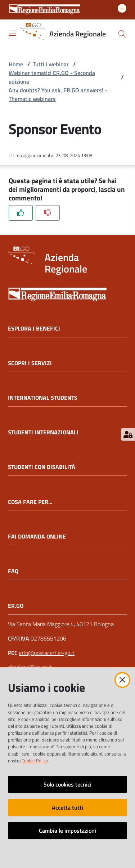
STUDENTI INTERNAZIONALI (43, 432)
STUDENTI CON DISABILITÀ (42, 467)
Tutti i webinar (51, 64)
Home (16, 64)
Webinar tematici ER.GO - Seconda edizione (52, 77)
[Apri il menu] (12, 33)
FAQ (13, 571)
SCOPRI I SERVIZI (30, 363)
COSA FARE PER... (30, 502)
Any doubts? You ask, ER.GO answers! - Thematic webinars (58, 94)
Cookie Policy (35, 761)
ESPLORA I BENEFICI (34, 329)
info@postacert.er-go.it (47, 653)
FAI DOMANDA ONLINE (37, 537)
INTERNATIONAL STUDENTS (43, 398)
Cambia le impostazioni (67, 831)
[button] (122, 34)
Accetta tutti (67, 807)
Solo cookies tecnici (67, 784)
